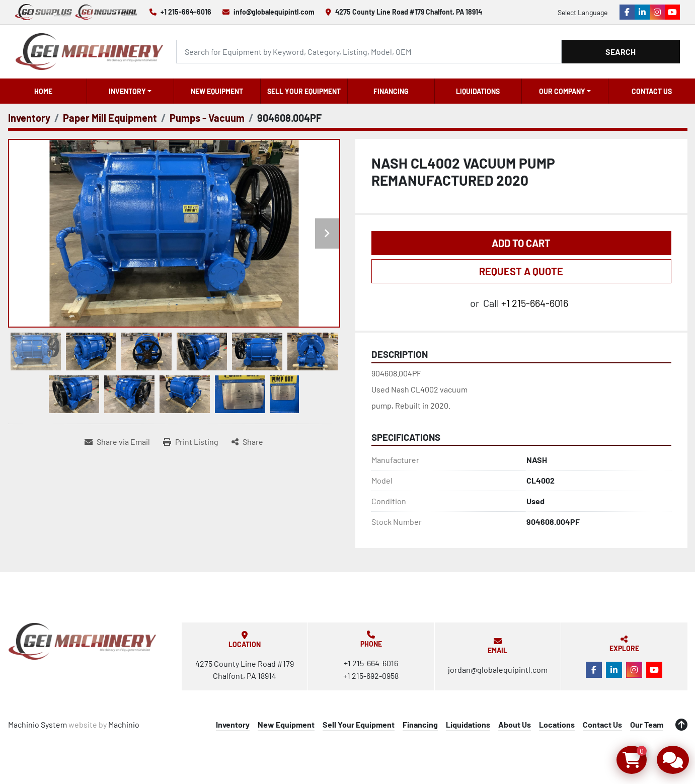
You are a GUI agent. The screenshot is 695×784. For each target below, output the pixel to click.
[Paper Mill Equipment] (110, 118)
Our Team (647, 724)
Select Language (583, 12)
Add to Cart (521, 243)
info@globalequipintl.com (274, 12)
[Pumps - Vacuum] (207, 118)
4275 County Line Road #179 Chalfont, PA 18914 (409, 12)
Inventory (127, 91)
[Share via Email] (117, 442)
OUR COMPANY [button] (562, 91)
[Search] (369, 52)
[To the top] (681, 725)
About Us (515, 724)
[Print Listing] (191, 442)
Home (43, 91)
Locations (557, 724)
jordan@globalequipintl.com (498, 670)
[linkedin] (642, 12)
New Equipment (217, 91)
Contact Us (652, 91)
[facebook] (627, 12)
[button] (130, 91)
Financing (391, 91)
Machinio (124, 724)
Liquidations (478, 91)
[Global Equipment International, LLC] (83, 641)
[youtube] (672, 12)
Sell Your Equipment (304, 91)
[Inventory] (29, 118)
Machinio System (37, 724)
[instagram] (657, 12)
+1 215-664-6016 (186, 12)
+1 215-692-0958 (371, 676)
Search (621, 52)
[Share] (247, 442)
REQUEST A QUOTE (521, 271)
